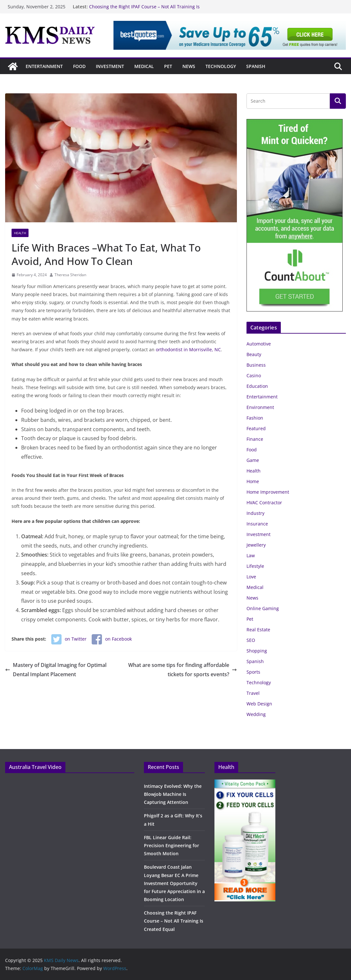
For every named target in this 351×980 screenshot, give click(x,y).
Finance (255, 439)
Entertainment (44, 66)
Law (251, 555)
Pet (168, 66)
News (189, 66)
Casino (254, 375)
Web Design (259, 704)
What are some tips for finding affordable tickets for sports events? (183, 670)
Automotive (259, 344)
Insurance (257, 524)
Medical (144, 66)
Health (20, 233)
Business (256, 365)
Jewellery (256, 545)
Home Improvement (268, 492)
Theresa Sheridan (70, 275)
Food (79, 66)
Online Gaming (263, 608)
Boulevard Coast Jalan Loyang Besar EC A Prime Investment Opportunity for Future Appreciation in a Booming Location (174, 883)
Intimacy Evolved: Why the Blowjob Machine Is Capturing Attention (173, 794)
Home (253, 481)
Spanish (256, 66)
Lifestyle (255, 566)
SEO (251, 640)
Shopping (257, 651)
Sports (253, 672)
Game (253, 460)
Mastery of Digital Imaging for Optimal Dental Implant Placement (56, 670)
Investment (110, 66)
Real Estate (258, 630)
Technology (221, 66)
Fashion (255, 418)
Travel (253, 693)
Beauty (254, 354)
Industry (255, 513)
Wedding (256, 714)
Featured (256, 428)
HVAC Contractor (264, 503)
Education (257, 386)
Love (251, 577)
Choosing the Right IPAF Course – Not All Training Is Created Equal (174, 921)
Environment (260, 407)
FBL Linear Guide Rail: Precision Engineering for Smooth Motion (171, 845)
